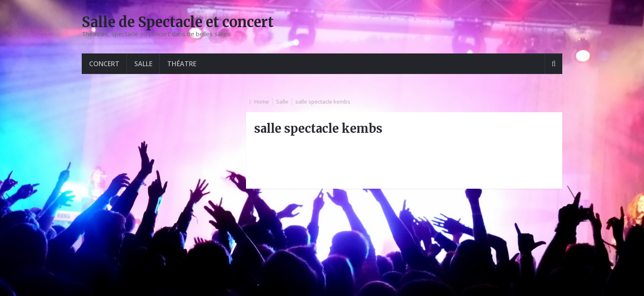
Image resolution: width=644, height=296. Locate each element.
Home (262, 102)
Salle (143, 64)
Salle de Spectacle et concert (178, 22)
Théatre (182, 64)
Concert (104, 64)
